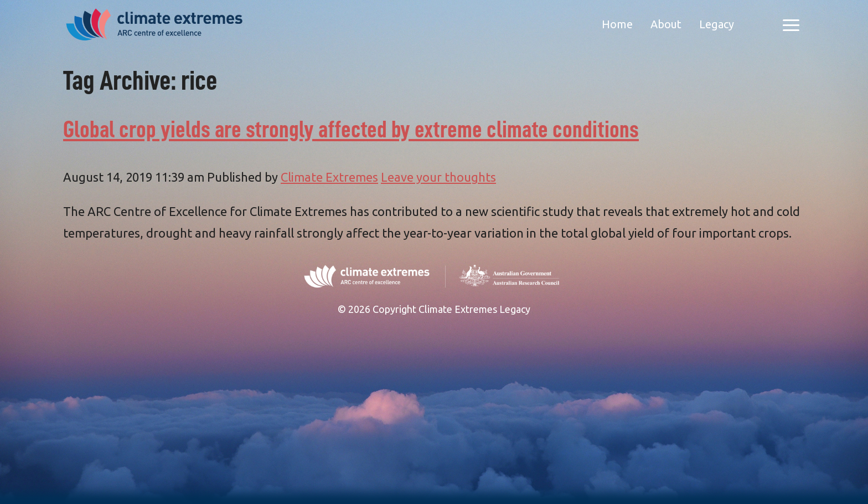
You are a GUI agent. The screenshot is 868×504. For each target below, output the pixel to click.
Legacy (717, 24)
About (666, 24)
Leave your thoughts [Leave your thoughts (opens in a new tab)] (438, 177)
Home (617, 24)
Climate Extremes (329, 177)
